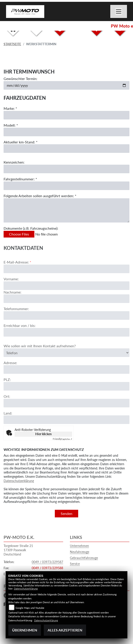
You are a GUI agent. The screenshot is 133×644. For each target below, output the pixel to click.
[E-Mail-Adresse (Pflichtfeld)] (66, 282)
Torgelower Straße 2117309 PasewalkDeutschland (18, 550)
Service (75, 564)
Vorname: (11, 292)
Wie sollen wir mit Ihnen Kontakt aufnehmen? (40, 360)
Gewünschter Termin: (20, 79)
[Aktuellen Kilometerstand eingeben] (66, 149)
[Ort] (66, 417)
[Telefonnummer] (66, 329)
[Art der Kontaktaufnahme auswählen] (66, 366)
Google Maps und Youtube (30, 608)
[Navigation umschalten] (119, 11)
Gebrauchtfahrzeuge (84, 558)
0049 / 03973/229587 (47, 562)
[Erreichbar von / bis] (66, 346)
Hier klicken (43, 434)
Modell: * (11, 125)
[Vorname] (66, 299)
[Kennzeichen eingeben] (66, 169)
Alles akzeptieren (65, 630)
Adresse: (10, 376)
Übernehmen (25, 630)
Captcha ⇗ (62, 439)
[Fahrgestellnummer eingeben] (66, 186)
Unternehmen (79, 546)
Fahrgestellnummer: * (20, 179)
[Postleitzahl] (66, 400)
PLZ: (7, 393)
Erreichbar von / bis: (20, 339)
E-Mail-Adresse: (17, 276)
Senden (66, 513)
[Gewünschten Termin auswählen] (66, 85)
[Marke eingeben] (66, 115)
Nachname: (12, 306)
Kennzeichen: (14, 162)
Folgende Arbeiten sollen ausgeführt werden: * (40, 196)
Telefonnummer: (16, 322)
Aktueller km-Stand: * (21, 142)
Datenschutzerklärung (19, 481)
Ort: (7, 410)
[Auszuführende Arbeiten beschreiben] (66, 210)
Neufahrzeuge (80, 552)
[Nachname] (66, 312)
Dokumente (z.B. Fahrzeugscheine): (31, 228)
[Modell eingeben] (66, 132)
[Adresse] (66, 383)
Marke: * (10, 108)
